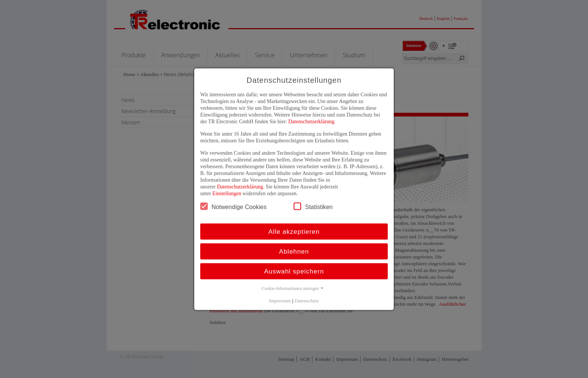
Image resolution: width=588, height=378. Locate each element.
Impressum (280, 300)
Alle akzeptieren (294, 231)
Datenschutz (307, 300)
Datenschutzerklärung (311, 121)
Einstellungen (227, 193)
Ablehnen (294, 251)
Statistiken (313, 206)
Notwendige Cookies (233, 206)
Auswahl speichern (294, 271)
